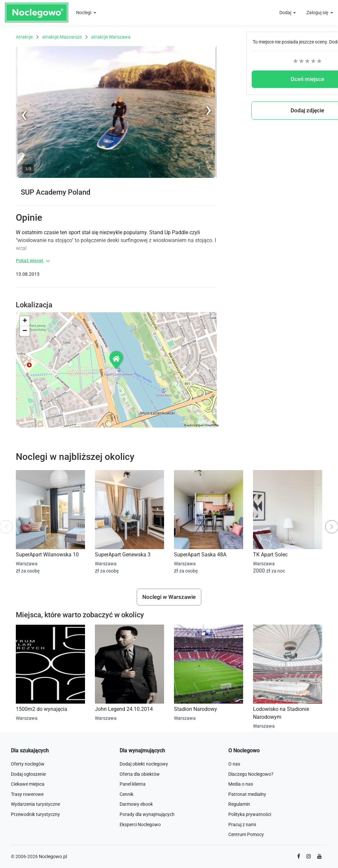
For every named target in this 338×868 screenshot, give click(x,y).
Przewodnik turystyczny (35, 814)
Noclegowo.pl (53, 856)
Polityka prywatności (250, 814)
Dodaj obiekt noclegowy (144, 764)
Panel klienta (133, 784)
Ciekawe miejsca (28, 784)
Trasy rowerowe (27, 794)
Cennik (127, 794)
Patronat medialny (247, 794)
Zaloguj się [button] (318, 13)
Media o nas (241, 784)
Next (212, 49)
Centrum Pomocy (246, 834)
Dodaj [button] (286, 13)
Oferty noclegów (28, 764)
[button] (117, 360)
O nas (234, 764)
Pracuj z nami (242, 825)
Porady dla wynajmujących (147, 814)
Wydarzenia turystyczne (35, 804)
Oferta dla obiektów (140, 774)
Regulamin (239, 804)
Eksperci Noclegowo (140, 825)
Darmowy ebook (136, 804)
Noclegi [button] (84, 13)
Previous (25, 177)
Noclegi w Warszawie (169, 597)
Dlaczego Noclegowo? (251, 774)
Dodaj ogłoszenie (28, 774)
